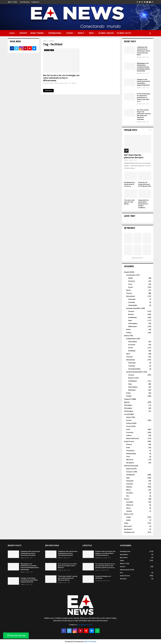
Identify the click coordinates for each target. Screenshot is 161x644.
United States (133, 305)
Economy (132, 281)
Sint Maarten (133, 317)
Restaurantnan (131, 454)
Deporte (23, 33)
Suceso (70, 33)
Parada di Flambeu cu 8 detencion (103, 577)
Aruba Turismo (37, 33)
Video (91, 33)
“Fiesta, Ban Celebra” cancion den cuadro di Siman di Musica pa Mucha (68, 578)
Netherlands (132, 327)
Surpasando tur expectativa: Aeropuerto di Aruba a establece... (143, 204)
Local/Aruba (130, 275)
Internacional (55, 33)
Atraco (128, 508)
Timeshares (130, 451)
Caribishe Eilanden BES (134, 372)
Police (128, 330)
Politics (129, 333)
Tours (128, 457)
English (127, 272)
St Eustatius (128, 408)
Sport (128, 354)
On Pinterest (130, 228)
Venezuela (132, 299)
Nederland (132, 390)
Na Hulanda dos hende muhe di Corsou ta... (129, 184)
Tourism (129, 293)
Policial (129, 420)
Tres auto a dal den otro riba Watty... (129, 202)
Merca (128, 490)
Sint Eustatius (133, 324)
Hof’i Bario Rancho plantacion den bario (134, 156)
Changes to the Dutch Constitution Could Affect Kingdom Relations (143, 82)
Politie (128, 393)
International (131, 296)
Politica (129, 423)
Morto (81, 33)
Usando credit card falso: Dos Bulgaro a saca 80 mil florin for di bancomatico (105, 553)
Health (130, 278)
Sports (128, 290)
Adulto (128, 520)
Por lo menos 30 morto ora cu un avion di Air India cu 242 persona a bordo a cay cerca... (105, 566)
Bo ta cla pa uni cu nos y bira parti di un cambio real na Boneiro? (67, 566)
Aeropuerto (130, 463)
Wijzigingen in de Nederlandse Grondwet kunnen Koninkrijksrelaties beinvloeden (143, 67)
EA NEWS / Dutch (124, 33)
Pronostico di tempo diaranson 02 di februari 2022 (145, 184)
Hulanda (129, 487)
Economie (132, 345)
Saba (130, 320)
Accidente (130, 502)
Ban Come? (128, 526)
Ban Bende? (128, 529)
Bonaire (131, 314)
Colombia (132, 302)
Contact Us (35, 2)
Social (130, 287)
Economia (130, 432)
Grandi (129, 517)
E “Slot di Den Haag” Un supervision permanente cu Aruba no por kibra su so (144, 98)
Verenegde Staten (134, 369)
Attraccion (130, 460)
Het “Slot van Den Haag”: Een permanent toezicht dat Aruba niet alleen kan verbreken (144, 115)
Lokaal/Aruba (131, 339)
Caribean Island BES (133, 308)
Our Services (25, 2)
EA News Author (49, 83)
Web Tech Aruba (90, 642)
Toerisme (129, 357)
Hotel (128, 448)
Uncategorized (129, 532)
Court (130, 284)
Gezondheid (132, 342)
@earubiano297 (138, 258)
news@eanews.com (85, 625)
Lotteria (129, 435)
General (129, 444)
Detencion (130, 505)
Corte (128, 429)
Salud (128, 417)
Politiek (129, 396)
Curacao (131, 311)
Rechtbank (132, 351)
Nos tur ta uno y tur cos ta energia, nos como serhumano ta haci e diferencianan (61, 78)
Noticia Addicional (133, 438)
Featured (47, 50)
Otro (128, 496)
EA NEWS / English (106, 33)
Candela (129, 511)
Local (12, 33)
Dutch (126, 336)
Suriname (130, 493)
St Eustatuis (128, 405)
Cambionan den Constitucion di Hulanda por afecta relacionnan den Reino (143, 51)
